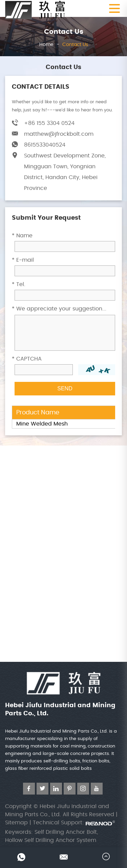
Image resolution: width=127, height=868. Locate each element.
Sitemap (16, 823)
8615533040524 (45, 145)
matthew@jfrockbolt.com (59, 134)
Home (46, 45)
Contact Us (75, 45)
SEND (65, 388)
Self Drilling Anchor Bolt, (66, 832)
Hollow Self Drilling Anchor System (51, 840)
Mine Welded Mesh (42, 424)
